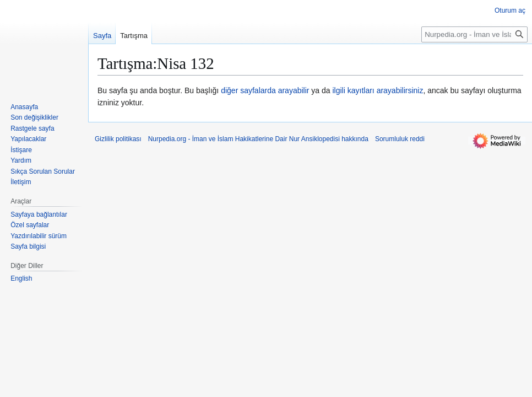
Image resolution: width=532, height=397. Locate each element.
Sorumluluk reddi (400, 139)
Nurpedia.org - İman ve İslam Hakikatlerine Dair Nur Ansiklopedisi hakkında (258, 139)
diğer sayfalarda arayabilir (265, 90)
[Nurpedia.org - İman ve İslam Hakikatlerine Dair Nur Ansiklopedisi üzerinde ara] (474, 34)
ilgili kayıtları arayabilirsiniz (378, 90)
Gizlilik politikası (118, 139)
